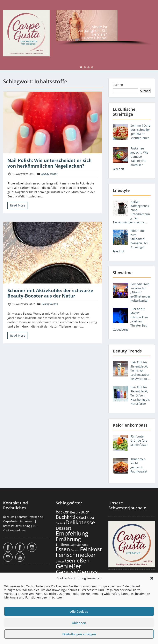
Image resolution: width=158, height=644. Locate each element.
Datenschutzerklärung (17, 526)
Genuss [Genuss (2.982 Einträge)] (66, 572)
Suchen (118, 85)
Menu (7, 7)
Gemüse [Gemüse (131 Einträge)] (60, 562)
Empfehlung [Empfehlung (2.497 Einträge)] (72, 533)
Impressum (27, 521)
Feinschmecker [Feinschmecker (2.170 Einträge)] (76, 555)
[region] (105, 28)
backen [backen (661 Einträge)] (63, 512)
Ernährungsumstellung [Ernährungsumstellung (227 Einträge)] (72, 544)
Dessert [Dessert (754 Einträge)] (63, 528)
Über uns (9, 517)
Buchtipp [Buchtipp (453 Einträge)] (86, 517)
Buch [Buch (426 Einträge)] (85, 512)
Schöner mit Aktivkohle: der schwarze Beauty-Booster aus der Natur (50, 293)
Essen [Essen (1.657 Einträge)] (63, 549)
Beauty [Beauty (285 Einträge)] (75, 512)
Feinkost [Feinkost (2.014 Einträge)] (91, 549)
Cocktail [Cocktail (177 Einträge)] (60, 523)
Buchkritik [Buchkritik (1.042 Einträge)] (67, 517)
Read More (18, 205)
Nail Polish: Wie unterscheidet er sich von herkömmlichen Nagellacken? (49, 163)
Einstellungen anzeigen (79, 634)
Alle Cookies (79, 611)
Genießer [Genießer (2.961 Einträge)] (69, 566)
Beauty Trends (49, 174)
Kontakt (22, 517)
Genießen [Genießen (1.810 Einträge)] (77, 560)
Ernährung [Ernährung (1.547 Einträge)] (68, 539)
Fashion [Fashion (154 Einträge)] (75, 550)
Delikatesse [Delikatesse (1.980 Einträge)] (80, 522)
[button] (152, 578)
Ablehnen (79, 623)
